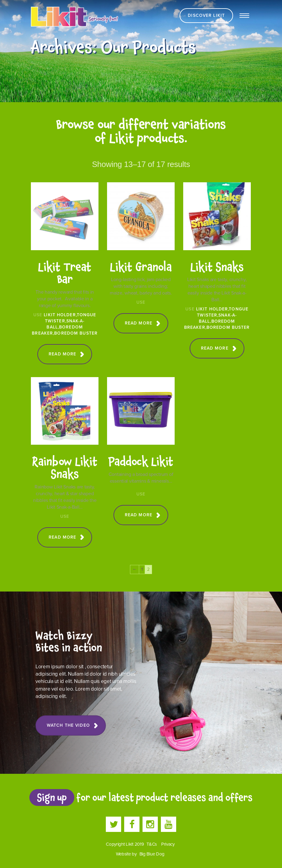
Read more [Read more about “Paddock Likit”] (139, 515)
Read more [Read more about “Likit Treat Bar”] (62, 354)
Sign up (52, 797)
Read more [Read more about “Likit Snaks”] (215, 348)
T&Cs (152, 844)
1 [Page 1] (142, 569)
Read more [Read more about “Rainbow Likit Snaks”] (62, 537)
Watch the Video (68, 725)
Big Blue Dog (152, 854)
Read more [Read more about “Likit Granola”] (139, 323)
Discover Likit (206, 15)
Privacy (168, 844)
